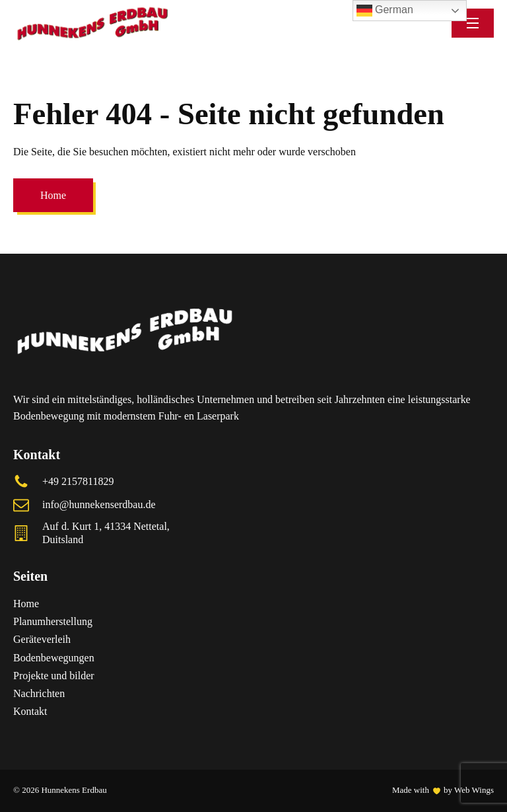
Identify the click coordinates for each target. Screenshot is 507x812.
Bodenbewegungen (54, 658)
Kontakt (30, 711)
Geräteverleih (42, 639)
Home (53, 195)
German (385, 11)
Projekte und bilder (54, 676)
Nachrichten (40, 693)
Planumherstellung (53, 621)
